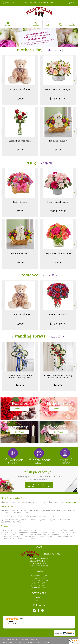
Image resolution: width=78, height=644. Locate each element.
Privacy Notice (20, 642)
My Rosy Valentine (58, 315)
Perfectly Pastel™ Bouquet (58, 89)
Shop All (53, 50)
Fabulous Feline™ (58, 141)
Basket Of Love (20, 202)
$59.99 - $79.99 (58, 211)
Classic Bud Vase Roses (20, 141)
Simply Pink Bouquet (58, 202)
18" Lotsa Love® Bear (20, 89)
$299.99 (20, 385)
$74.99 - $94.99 (58, 324)
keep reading (71, 502)
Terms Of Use (8, 642)
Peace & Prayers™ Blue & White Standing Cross (20, 377)
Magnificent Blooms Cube (58, 253)
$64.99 (58, 150)
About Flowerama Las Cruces (14, 498)
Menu (8, 26)
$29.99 (20, 99)
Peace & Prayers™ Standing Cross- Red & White (58, 377)
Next (75, 80)
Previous (3, 80)
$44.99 (20, 150)
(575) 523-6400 (11, 3)
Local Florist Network (34, 642)
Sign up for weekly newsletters (39, 485)
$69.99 (20, 211)
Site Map (47, 642)
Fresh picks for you (39, 475)
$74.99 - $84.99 (58, 99)
